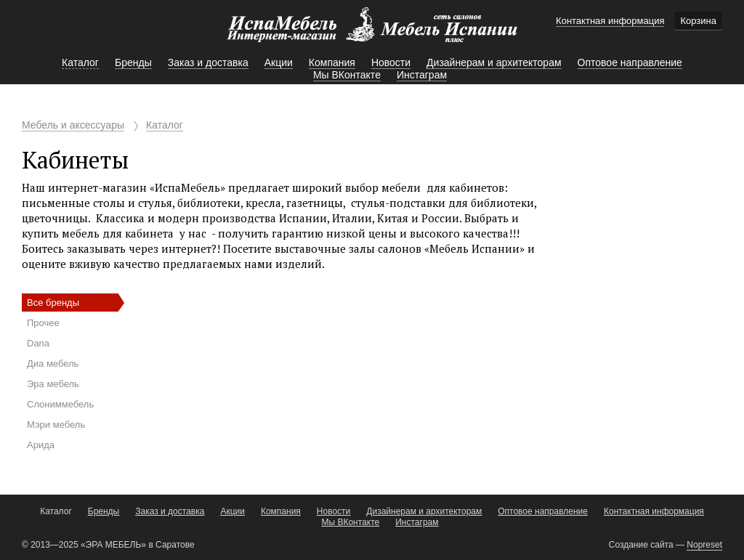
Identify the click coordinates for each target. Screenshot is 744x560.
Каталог (165, 125)
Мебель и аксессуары (73, 125)
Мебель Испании (372, 32)
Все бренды (53, 303)
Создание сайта (641, 545)
